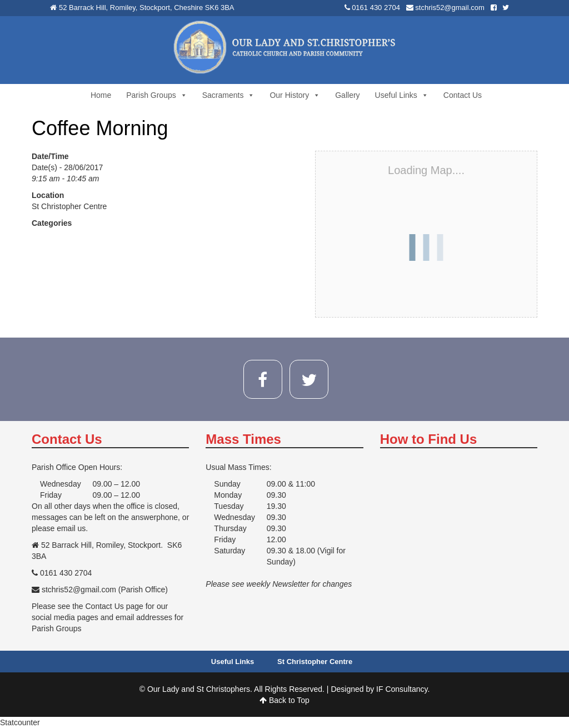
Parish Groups (156, 95)
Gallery (347, 95)
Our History (295, 95)
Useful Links (402, 95)
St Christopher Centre (69, 206)
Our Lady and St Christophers (199, 689)
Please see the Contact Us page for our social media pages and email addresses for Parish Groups (108, 617)
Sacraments (229, 95)
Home (101, 95)
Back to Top (284, 700)
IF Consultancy (402, 689)
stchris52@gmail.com (450, 8)
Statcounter (20, 722)
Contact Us (463, 95)
